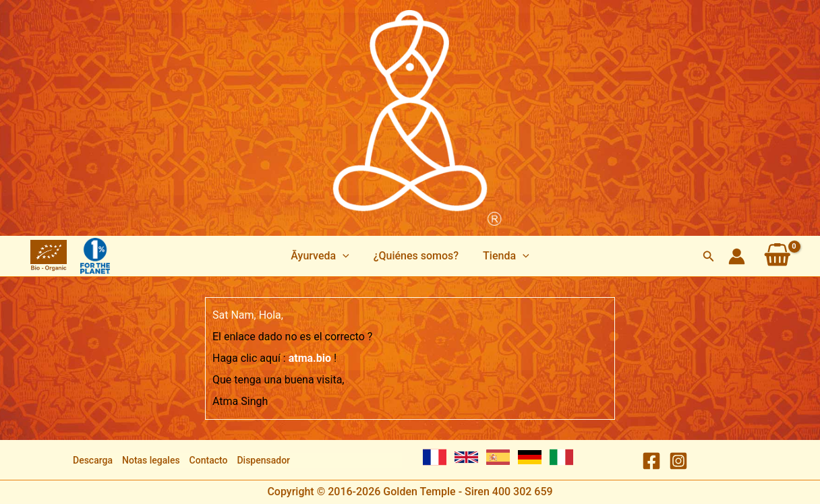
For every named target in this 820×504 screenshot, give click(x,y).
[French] (435, 457)
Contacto (209, 460)
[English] (466, 457)
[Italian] (561, 457)
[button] (322, 256)
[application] (345, 256)
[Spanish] (498, 457)
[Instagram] (678, 461)
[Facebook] (651, 461)
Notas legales (151, 460)
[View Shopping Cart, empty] (778, 256)
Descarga (93, 460)
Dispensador (263, 460)
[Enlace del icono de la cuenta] (737, 256)
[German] (530, 457)
